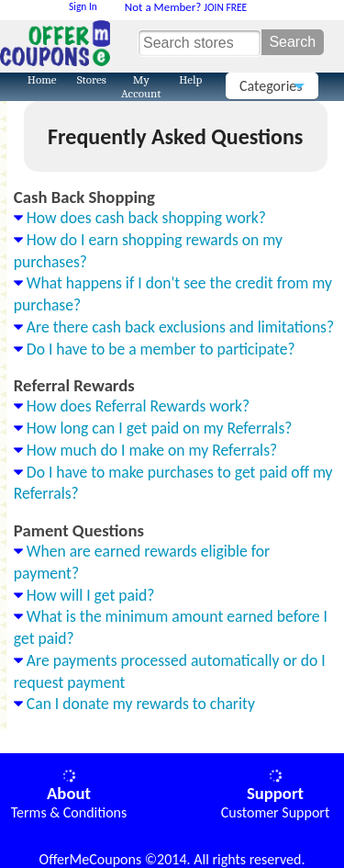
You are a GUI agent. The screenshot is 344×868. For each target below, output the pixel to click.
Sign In (83, 6)
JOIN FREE (186, 7)
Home (42, 79)
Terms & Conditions (69, 812)
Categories (274, 88)
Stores (92, 79)
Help (190, 79)
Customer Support (276, 812)
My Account (141, 86)
